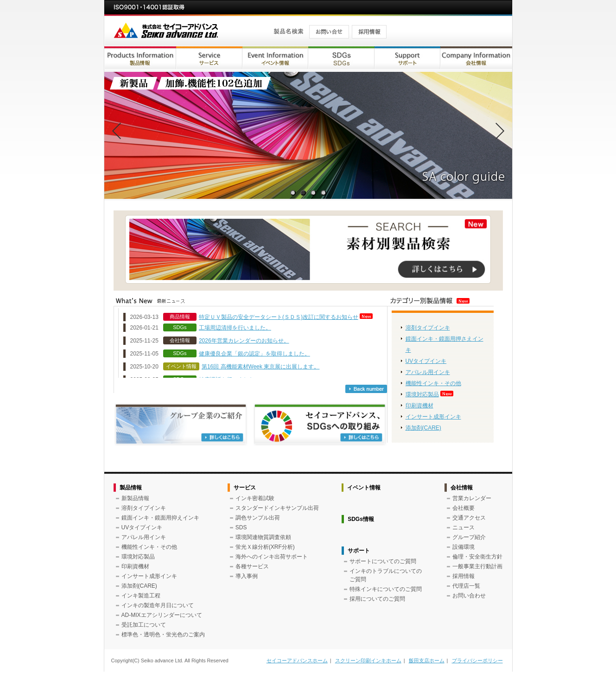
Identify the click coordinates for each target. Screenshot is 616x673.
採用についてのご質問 (377, 599)
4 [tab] (323, 193)
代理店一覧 (466, 586)
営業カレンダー (472, 498)
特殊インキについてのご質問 (386, 589)
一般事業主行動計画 (477, 566)
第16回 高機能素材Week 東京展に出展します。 (260, 367)
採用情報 (369, 31)
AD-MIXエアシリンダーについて (162, 615)
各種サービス (252, 566)
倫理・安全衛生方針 (477, 557)
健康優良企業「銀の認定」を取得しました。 (254, 354)
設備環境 (464, 547)
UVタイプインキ (426, 361)
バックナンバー (366, 389)
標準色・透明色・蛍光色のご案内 (163, 635)
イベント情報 (364, 488)
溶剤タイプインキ (428, 328)
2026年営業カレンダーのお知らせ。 (244, 341)
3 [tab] (313, 193)
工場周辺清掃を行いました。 (235, 328)
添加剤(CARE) (423, 428)
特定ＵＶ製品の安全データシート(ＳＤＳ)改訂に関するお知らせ (279, 317)
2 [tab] (303, 193)
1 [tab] (293, 193)
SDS (241, 527)
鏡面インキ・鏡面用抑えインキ (160, 518)
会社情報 (462, 488)
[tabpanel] (308, 136)
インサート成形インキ (433, 417)
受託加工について (144, 625)
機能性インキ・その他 (433, 383)
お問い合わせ (469, 596)
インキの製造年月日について (158, 605)
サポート (359, 551)
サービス (245, 488)
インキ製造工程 (141, 596)
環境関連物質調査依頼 (263, 537)
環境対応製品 (422, 394)
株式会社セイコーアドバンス (182, 31)
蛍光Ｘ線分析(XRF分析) (265, 547)
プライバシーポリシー (477, 660)
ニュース (464, 527)
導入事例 (247, 576)
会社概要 (464, 508)
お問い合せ (326, 31)
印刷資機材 (419, 406)
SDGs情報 (361, 519)
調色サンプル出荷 (258, 518)
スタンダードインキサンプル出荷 (277, 508)
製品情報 (131, 488)
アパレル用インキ (428, 372)
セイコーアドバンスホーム (297, 660)
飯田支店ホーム (427, 660)
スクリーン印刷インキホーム (368, 660)
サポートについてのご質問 (383, 561)
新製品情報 (135, 498)
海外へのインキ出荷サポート (272, 557)
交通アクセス (469, 518)
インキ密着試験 (255, 498)
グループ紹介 (469, 537)
